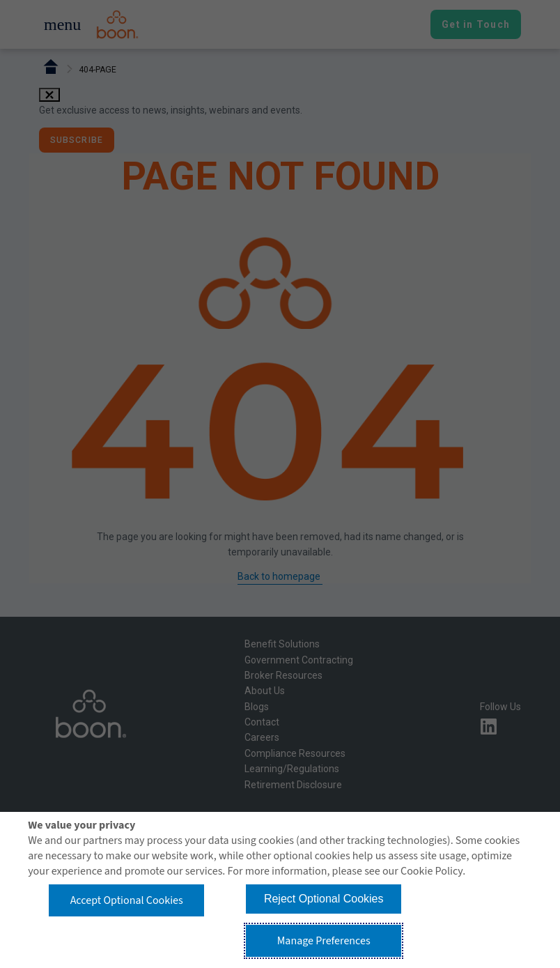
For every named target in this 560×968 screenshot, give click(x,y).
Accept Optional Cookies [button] (127, 900)
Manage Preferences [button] (324, 941)
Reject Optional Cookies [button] (324, 899)
